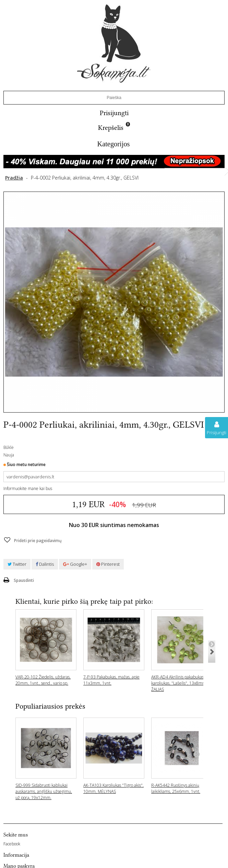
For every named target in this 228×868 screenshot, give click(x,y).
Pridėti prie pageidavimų (37, 541)
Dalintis (45, 564)
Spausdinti (24, 580)
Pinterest (108, 564)
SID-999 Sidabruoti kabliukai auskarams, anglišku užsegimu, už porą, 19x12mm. (44, 791)
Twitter (17, 564)
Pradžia (14, 178)
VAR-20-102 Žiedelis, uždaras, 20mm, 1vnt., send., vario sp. (43, 680)
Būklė (9, 447)
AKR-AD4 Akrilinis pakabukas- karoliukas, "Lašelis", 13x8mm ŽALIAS (179, 683)
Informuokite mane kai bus (28, 488)
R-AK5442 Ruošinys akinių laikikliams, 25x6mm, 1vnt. (176, 788)
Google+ (75, 564)
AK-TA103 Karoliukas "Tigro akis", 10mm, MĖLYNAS (113, 788)
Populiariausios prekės (50, 706)
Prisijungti (114, 113)
